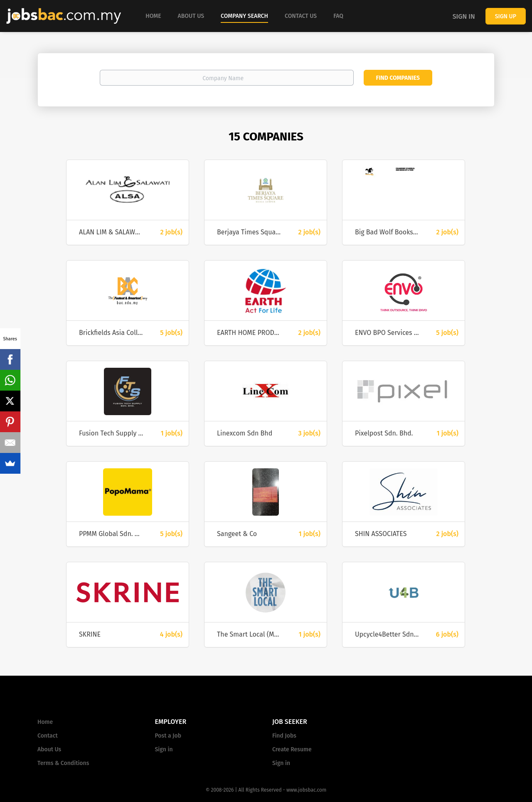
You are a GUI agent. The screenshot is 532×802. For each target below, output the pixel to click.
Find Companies (398, 78)
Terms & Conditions (63, 763)
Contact (48, 736)
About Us (49, 749)
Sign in (464, 16)
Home (45, 722)
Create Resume (292, 749)
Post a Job (168, 736)
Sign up (506, 16)
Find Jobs (284, 736)
